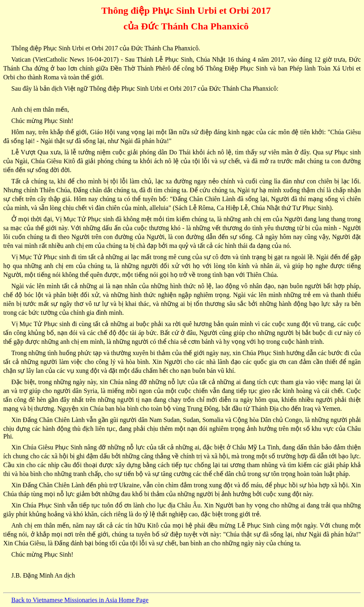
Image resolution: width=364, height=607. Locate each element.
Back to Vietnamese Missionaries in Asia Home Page (80, 600)
